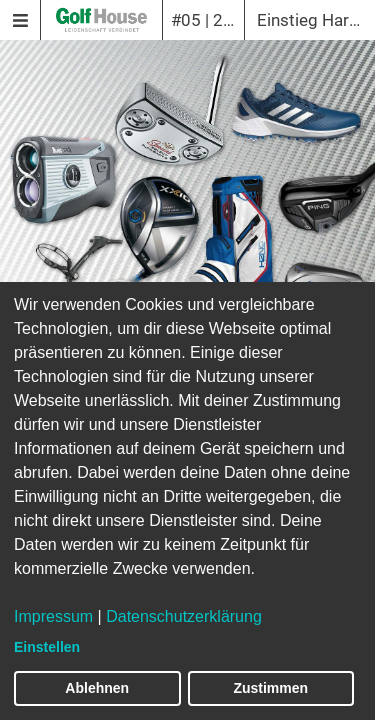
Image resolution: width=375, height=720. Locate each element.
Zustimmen (270, 688)
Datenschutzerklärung (184, 616)
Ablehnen (97, 688)
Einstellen (47, 647)
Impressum (53, 616)
